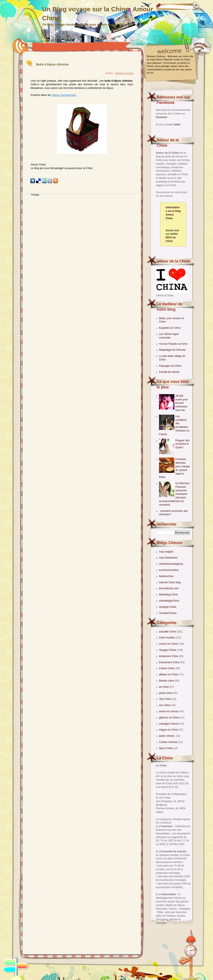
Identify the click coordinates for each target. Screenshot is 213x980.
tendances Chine (169, 656)
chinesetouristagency (171, 564)
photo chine (166, 693)
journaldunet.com (169, 588)
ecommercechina (169, 570)
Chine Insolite (167, 638)
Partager (35, 195)
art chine (164, 687)
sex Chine (165, 705)
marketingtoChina (169, 601)
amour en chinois (169, 711)
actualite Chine (168, 632)
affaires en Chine (169, 675)
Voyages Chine (168, 650)
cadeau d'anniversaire (64, 95)
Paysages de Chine (170, 366)
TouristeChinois (168, 613)
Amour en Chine (169, 644)
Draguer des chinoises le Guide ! (182, 444)
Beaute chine (167, 681)
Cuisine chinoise (169, 742)
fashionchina (166, 576)
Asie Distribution (168, 558)
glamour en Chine (169, 718)
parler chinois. (167, 736)
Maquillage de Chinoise (172, 350)
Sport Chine (166, 748)
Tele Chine (165, 699)
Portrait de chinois (169, 372)
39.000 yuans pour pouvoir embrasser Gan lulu (182, 403)
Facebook (161, 117)
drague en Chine (169, 730)
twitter (177, 124)
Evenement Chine (170, 662)
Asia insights (166, 552)
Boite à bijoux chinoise (52, 64)
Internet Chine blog (170, 582)
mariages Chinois (169, 724)
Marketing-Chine (168, 595)
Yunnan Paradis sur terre (173, 344)
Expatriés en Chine (170, 328)
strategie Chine (168, 607)
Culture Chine (167, 668)
